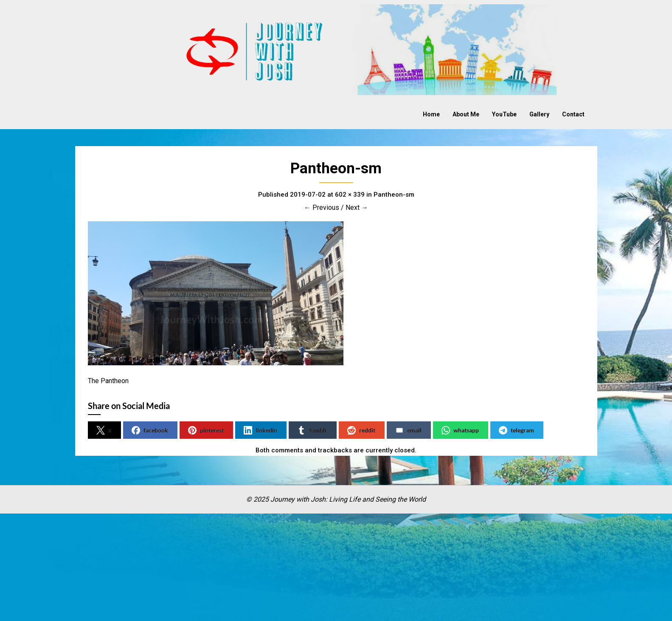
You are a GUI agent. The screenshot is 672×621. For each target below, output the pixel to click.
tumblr (312, 430)
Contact (573, 114)
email (408, 430)
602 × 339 (350, 195)
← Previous (322, 207)
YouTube (504, 114)
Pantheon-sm (394, 195)
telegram (516, 430)
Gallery (539, 114)
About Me (466, 114)
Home (431, 114)
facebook (150, 430)
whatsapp (460, 430)
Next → (357, 207)
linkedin (260, 430)
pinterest (206, 430)
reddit (361, 430)
